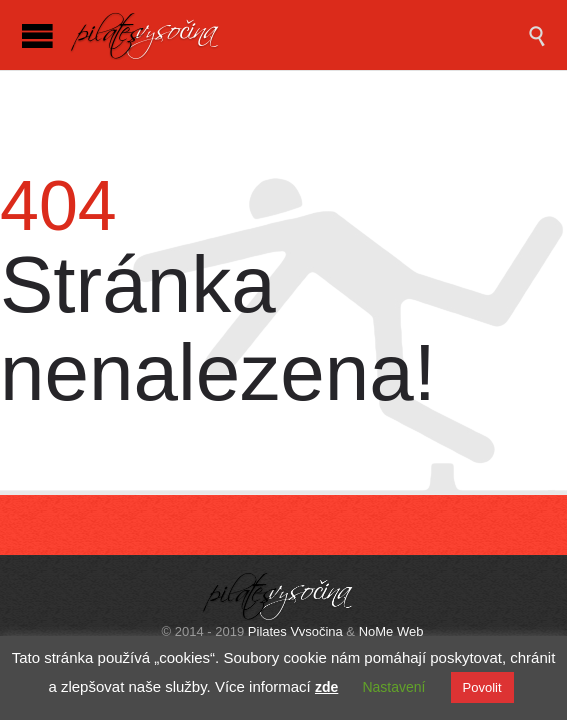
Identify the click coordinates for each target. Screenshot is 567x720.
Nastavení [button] (393, 687)
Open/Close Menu (37, 35)
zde (326, 687)
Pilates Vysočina (295, 631)
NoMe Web (391, 631)
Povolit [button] (482, 687)
